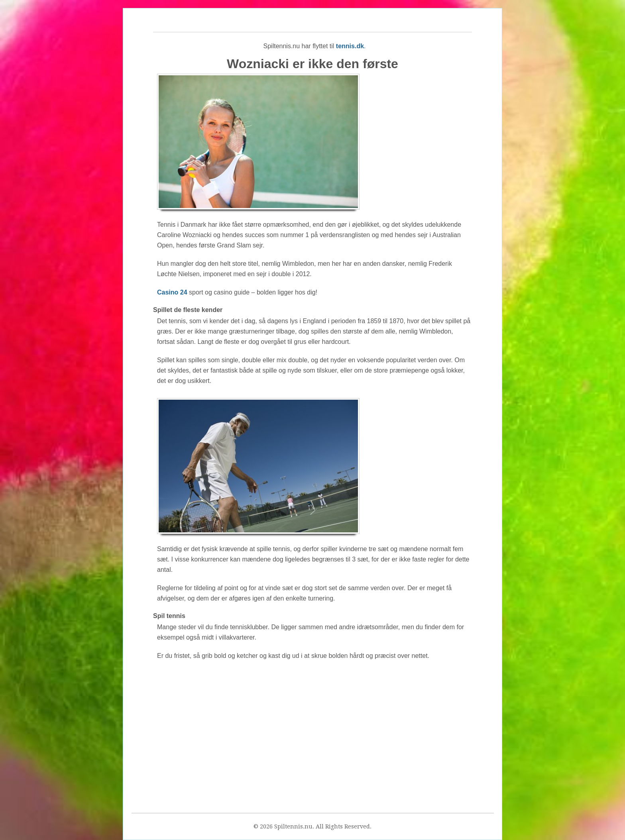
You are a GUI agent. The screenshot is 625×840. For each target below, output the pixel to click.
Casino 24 (172, 292)
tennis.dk (350, 46)
